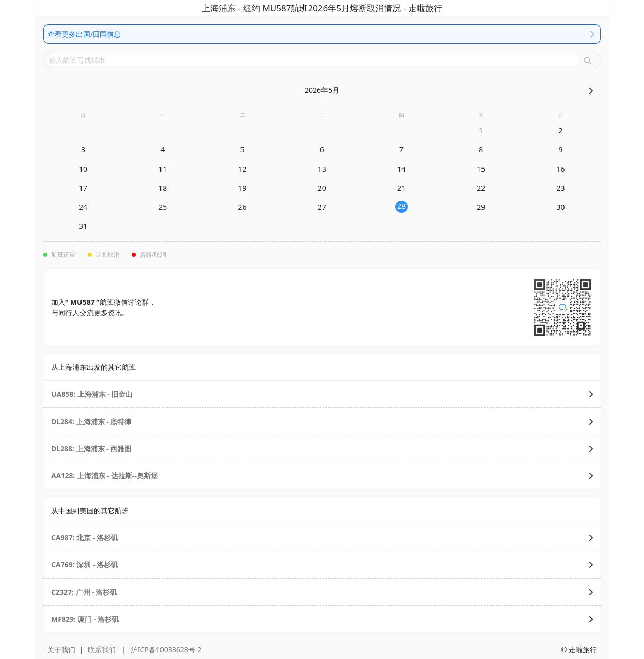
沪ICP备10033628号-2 (166, 650)
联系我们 (102, 650)
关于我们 (61, 650)
